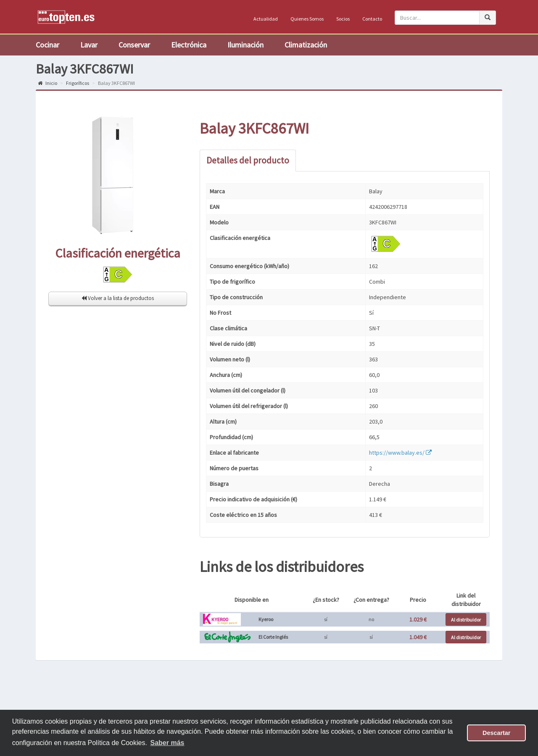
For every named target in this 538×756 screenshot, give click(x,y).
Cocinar (47, 45)
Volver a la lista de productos (118, 298)
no (371, 619)
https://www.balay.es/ (400, 453)
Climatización (306, 45)
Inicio (47, 83)
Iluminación (245, 45)
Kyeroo (266, 619)
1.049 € (418, 637)
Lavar (89, 45)
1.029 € (418, 619)
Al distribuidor (466, 620)
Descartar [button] (496, 733)
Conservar (134, 45)
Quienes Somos (307, 19)
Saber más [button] (167, 743)
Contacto (372, 19)
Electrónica (189, 45)
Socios (343, 19)
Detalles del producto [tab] (248, 160)
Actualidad (266, 19)
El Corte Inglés (273, 637)
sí (326, 619)
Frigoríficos (78, 83)
